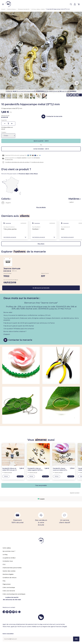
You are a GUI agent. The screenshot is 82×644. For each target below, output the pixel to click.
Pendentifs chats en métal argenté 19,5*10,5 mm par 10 (35, 469)
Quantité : (4, 120)
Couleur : (4, 132)
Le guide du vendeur (9, 558)
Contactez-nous (8, 561)
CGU (4, 564)
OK (76, 639)
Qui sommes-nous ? (9, 551)
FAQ (4, 581)
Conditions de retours (37, 162)
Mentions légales (8, 574)
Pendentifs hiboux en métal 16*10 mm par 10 (9, 469)
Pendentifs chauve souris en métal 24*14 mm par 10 (60, 469)
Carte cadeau (7, 548)
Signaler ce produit (75, 493)
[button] (15, 237)
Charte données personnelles (12, 568)
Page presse (7, 584)
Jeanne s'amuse (5, 115)
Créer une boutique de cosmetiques (14, 594)
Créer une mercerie (9, 591)
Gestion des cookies (9, 571)
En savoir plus (9, 159)
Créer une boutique (9, 587)
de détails (43, 207)
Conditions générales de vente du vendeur (17, 162)
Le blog (5, 555)
